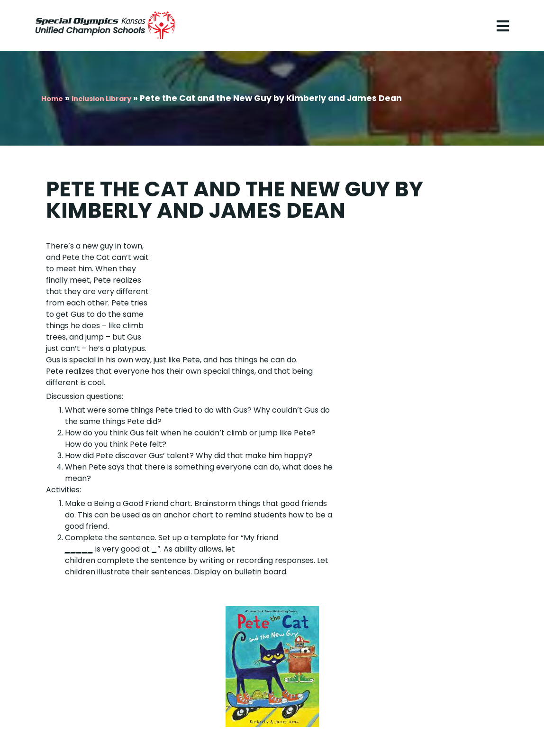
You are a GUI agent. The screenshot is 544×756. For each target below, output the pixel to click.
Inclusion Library (101, 99)
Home (52, 99)
